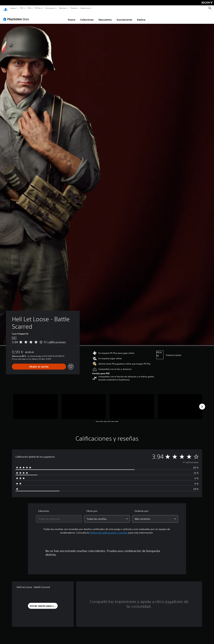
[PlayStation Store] (17, 16)
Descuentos (105, 17)
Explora (141, 17)
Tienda (73, 8)
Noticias (63, 8)
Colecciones (87, 17)
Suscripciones (124, 17)
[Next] (202, 404)
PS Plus (38, 8)
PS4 (29, 8)
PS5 (22, 8)
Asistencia (85, 8)
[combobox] (59, 516)
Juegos (13, 8)
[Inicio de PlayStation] (5, 8)
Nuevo (72, 17)
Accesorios (50, 8)
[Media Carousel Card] (36, 404)
